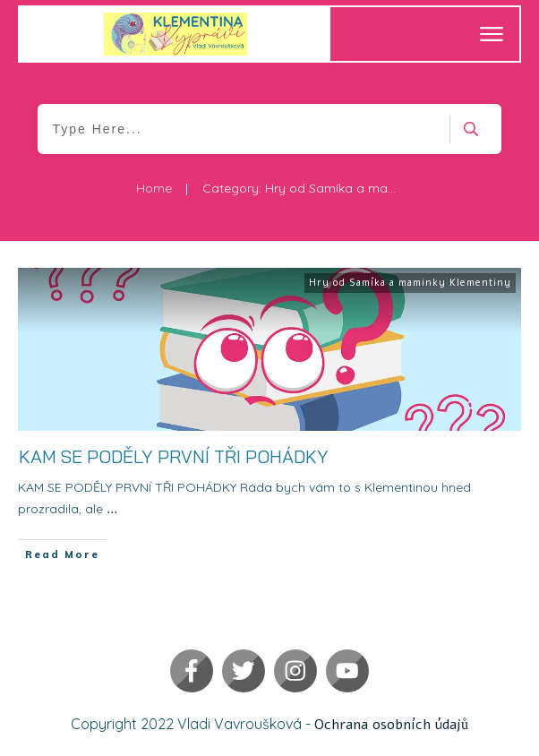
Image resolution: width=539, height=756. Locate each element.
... (112, 509)
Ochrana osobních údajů (391, 725)
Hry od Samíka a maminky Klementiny (410, 283)
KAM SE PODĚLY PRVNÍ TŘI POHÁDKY (174, 456)
